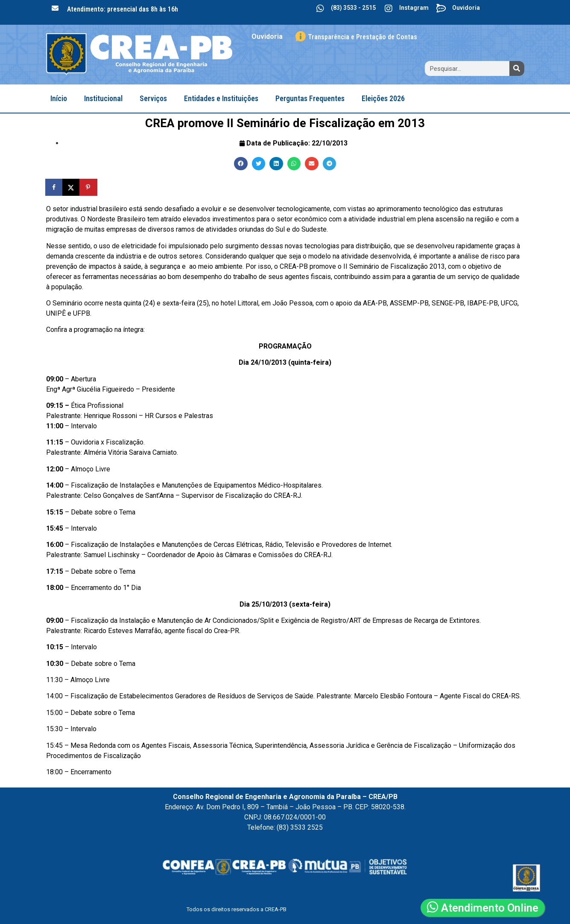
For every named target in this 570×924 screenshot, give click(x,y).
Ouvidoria (466, 8)
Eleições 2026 (383, 98)
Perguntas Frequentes (310, 98)
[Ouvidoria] (441, 9)
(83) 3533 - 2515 (353, 8)
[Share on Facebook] (55, 187)
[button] (241, 164)
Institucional (103, 98)
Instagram (414, 8)
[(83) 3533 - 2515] (320, 9)
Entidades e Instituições (221, 98)
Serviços (153, 98)
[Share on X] (72, 187)
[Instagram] (389, 9)
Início (59, 98)
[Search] (517, 68)
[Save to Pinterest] (89, 187)
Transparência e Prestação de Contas (362, 37)
